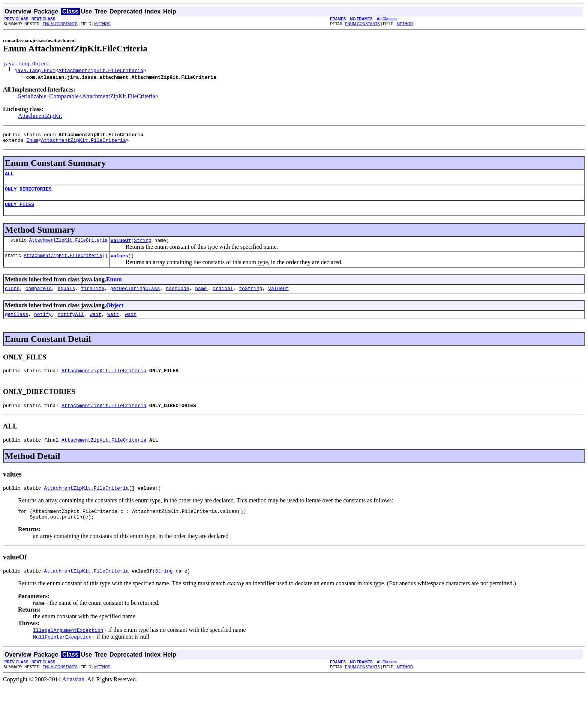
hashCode (177, 298)
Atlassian (73, 698)
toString (250, 298)
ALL (9, 178)
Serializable (32, 97)
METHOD (102, 24)
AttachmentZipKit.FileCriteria (101, 71)
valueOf (121, 248)
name (201, 298)
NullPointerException (62, 656)
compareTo (39, 298)
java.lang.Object (26, 65)
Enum (32, 143)
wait (95, 325)
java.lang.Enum (35, 71)
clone (12, 298)
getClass (16, 325)
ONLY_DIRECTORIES (28, 194)
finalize (93, 298)
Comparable (64, 97)
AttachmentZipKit (40, 117)
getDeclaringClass (135, 298)
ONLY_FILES (19, 211)
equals (66, 298)
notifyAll (70, 325)
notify (43, 325)
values (119, 265)
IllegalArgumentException (68, 649)
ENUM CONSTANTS (60, 24)
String (143, 248)
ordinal (223, 298)
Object (115, 315)
